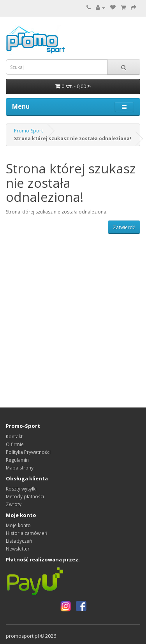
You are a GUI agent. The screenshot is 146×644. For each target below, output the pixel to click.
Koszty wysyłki (21, 489)
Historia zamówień (26, 533)
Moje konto (18, 525)
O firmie (15, 444)
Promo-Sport (28, 131)
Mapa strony (20, 468)
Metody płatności (25, 497)
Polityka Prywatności (28, 452)
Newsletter (18, 549)
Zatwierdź (124, 227)
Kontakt (14, 437)
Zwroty (14, 504)
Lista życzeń (19, 541)
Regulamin (17, 460)
